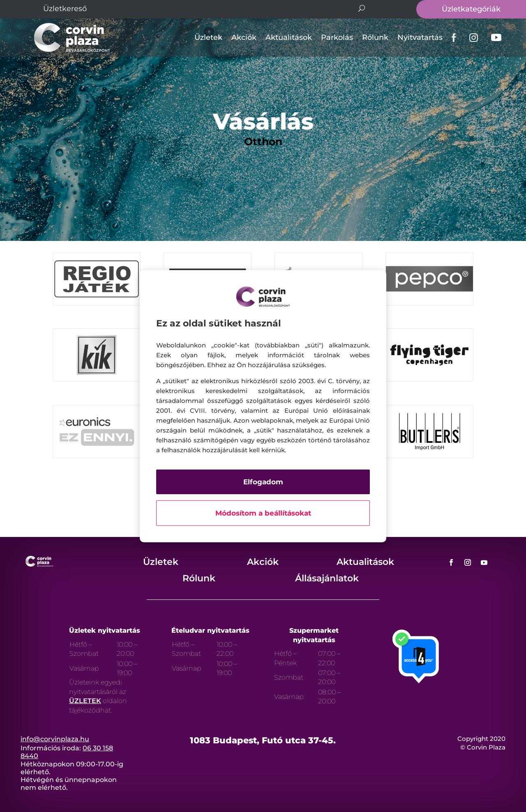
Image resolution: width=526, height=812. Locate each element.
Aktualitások (289, 37)
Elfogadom (263, 482)
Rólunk (375, 37)
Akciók (244, 37)
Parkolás (337, 37)
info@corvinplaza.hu (55, 739)
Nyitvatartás (420, 37)
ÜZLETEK (85, 701)
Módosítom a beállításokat (263, 513)
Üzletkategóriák (471, 9)
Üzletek (208, 37)
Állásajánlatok (327, 578)
